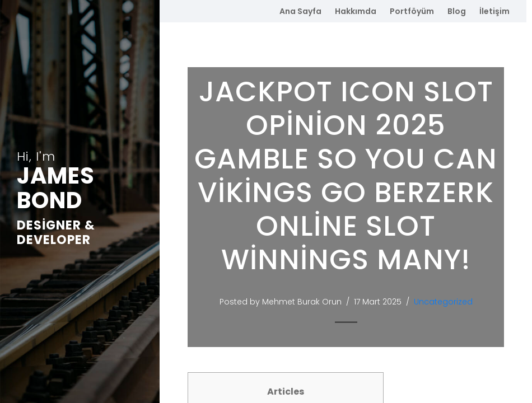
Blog (457, 11)
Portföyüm (412, 11)
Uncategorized (445, 302)
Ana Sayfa (300, 11)
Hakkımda (356, 11)
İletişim (494, 11)
